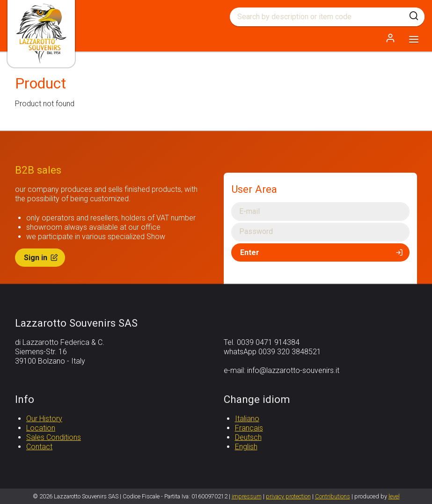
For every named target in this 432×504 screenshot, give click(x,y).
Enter (322, 252)
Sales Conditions (54, 437)
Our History (44, 419)
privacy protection (288, 496)
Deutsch (248, 437)
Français (249, 428)
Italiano (247, 419)
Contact (39, 447)
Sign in (42, 258)
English (246, 447)
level (394, 496)
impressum (247, 496)
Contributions (333, 496)
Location (41, 428)
